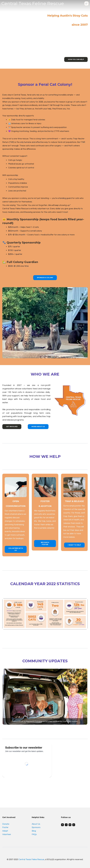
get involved (12, 427)
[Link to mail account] (74, 825)
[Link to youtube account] (70, 825)
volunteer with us (16, 549)
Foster (5, 827)
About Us (36, 824)
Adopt (5, 831)
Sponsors (36, 827)
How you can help (76, 59)
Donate (6, 824)
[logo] (33, 3)
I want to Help (74, 545)
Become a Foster (45, 543)
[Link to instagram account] (66, 825)
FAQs (34, 834)
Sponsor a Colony (45, 278)
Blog (34, 831)
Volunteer (7, 834)
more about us (38, 427)
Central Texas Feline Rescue (31, 859)
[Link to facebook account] (62, 825)
